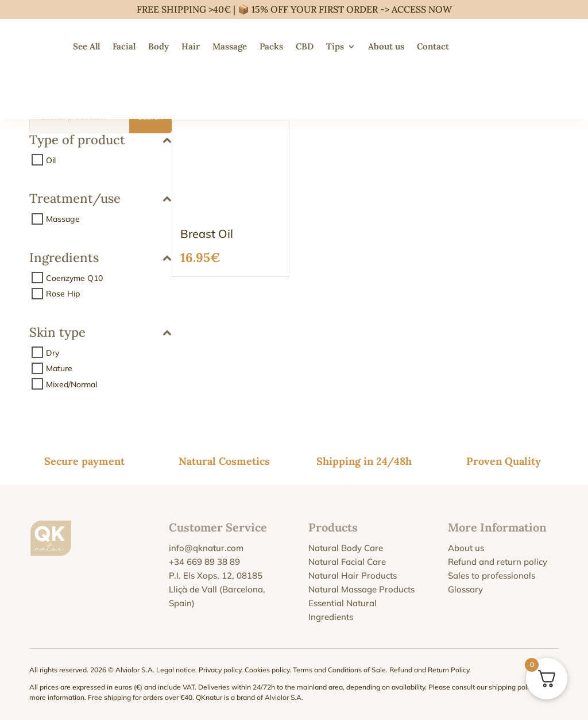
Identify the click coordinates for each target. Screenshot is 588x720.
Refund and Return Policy (429, 670)
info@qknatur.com (206, 548)
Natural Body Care (346, 548)
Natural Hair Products (353, 575)
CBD (305, 46)
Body (158, 46)
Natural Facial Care (347, 562)
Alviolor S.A (283, 697)
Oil (51, 160)
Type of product (100, 140)
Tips (335, 46)
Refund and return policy (498, 562)
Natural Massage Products (361, 589)
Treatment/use (100, 199)
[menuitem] (467, 47)
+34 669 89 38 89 (204, 562)
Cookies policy (267, 670)
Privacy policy (220, 670)
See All (86, 46)
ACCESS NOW (422, 9)
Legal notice (176, 670)
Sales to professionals (492, 575)
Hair (191, 46)
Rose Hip (63, 294)
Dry (53, 352)
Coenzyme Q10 (74, 278)
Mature (59, 368)
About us (386, 46)
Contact (433, 46)
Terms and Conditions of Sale (339, 670)
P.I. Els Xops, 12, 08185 (216, 575)
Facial (124, 46)
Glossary (465, 589)
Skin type (100, 333)
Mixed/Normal (71, 384)
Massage (230, 46)
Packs (271, 46)
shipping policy (512, 687)
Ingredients (100, 258)
